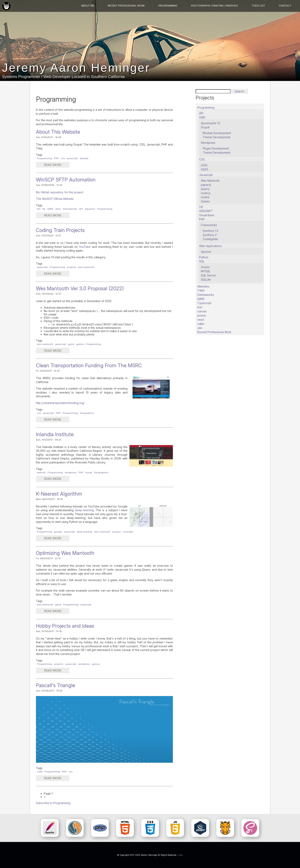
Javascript (206, 175)
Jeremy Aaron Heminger (76, 68)
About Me (89, 6)
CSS (202, 159)
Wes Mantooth (210, 181)
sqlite (201, 324)
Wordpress (208, 143)
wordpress (71, 473)
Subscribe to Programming (53, 803)
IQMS (50, 209)
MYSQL (206, 271)
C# (201, 207)
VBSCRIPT (206, 211)
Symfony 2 (210, 235)
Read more (56, 165)
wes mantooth (86, 267)
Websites (203, 286)
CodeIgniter (210, 239)
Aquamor (90, 209)
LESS (204, 165)
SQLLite (206, 279)
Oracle (205, 267)
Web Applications (210, 246)
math (40, 772)
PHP (56, 158)
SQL (202, 261)
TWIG (201, 291)
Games (205, 201)
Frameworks (209, 225)
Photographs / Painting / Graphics (215, 6)
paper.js (206, 185)
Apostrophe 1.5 (211, 123)
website (84, 158)
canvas (202, 311)
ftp (44, 209)
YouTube (85, 247)
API (81, 209)
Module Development (217, 133)
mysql (89, 473)
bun (200, 307)
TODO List (259, 6)
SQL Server (208, 275)
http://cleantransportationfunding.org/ (60, 403)
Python (204, 257)
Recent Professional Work (127, 6)
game (71, 344)
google (58, 532)
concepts (128, 532)
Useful (205, 197)
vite (200, 328)
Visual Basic (207, 215)
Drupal (205, 127)
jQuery (205, 189)
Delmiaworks (70, 209)
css (63, 158)
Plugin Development (216, 148)
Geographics (87, 413)
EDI (39, 209)
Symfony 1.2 (210, 231)
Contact (285, 6)
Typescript (204, 303)
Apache (206, 252)
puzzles (117, 532)
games (80, 344)
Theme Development (217, 137)
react (201, 320)
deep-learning (84, 510)
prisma (202, 315)
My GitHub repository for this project (60, 192)
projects (72, 267)
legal (181, 855)
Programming (169, 6)
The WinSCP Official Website (55, 199)
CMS (202, 117)
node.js (206, 193)
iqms (58, 209)
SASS (204, 169)
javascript (72, 158)
